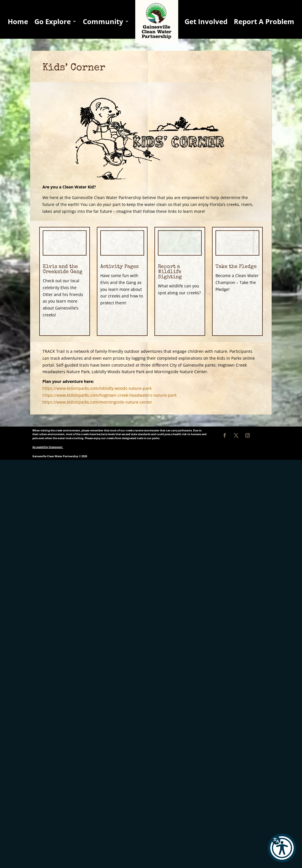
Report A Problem (264, 21)
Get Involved (206, 21)
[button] (282, 848)
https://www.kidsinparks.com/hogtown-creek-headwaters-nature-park (109, 395)
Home (18, 21)
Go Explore (53, 21)
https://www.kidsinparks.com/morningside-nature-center (97, 402)
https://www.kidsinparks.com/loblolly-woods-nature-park (97, 388)
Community (103, 21)
